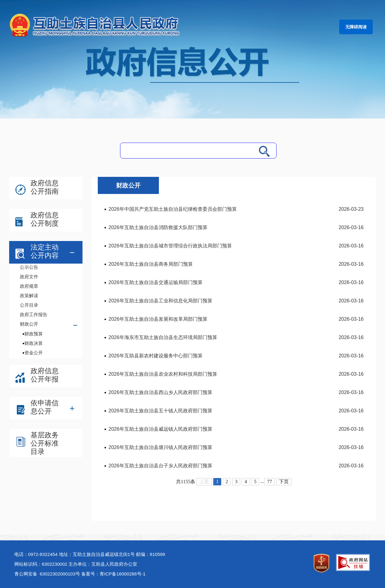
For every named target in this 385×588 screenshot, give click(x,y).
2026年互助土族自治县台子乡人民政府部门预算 (160, 466)
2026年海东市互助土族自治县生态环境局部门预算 (163, 337)
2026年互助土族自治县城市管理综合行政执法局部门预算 (170, 246)
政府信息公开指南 (45, 187)
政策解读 (29, 296)
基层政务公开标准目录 (45, 443)
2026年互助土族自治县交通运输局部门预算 (156, 282)
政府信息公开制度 (45, 219)
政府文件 (29, 277)
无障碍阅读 (356, 27)
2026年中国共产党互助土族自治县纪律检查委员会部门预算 (173, 209)
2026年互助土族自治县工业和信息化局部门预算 (160, 301)
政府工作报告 (34, 314)
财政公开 (29, 324)
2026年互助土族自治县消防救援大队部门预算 (158, 227)
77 (269, 482)
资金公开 (34, 353)
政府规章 (29, 286)
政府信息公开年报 (45, 375)
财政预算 (34, 334)
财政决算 (34, 343)
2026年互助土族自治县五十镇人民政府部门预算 (160, 411)
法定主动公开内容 (45, 251)
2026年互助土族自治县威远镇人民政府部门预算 (160, 429)
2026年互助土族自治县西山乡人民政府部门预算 (160, 392)
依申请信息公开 (45, 407)
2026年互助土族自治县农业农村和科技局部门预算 (163, 374)
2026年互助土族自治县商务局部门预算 (151, 264)
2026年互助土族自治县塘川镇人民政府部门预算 (160, 447)
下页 (284, 482)
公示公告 (29, 267)
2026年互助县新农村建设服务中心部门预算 (156, 356)
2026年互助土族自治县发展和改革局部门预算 (158, 319)
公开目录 (29, 305)
